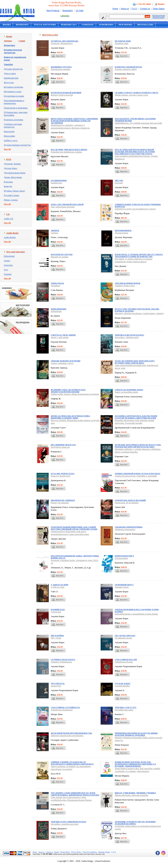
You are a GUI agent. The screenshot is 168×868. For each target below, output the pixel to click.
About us (125, 9)
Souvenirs (8, 265)
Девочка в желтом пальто (129, 335)
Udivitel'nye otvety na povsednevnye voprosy (135, 209)
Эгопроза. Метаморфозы (64, 41)
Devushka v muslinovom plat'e (65, 824)
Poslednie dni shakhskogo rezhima (66, 152)
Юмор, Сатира (11, 200)
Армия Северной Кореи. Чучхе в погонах (138, 474)
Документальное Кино (15, 173)
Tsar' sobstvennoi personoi (63, 207)
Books (7, 25)
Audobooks (106, 25)
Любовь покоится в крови (66, 361)
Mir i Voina (56, 638)
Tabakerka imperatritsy (125, 529)
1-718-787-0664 (144, 4)
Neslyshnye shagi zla (60, 447)
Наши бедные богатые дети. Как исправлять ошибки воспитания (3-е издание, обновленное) (135, 764)
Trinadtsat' (56, 286)
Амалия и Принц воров (128, 283)
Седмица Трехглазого (63, 659)
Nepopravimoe (121, 233)
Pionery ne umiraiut (60, 503)
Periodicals (69, 25)
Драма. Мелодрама (13, 177)
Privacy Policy (76, 852)
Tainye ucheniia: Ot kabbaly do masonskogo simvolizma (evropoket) (71, 768)
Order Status (159, 9)
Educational (9, 256)
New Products (53, 11)
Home (115, 9)
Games (7, 261)
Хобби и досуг (11, 140)
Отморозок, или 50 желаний (130, 500)
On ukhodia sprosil (123, 638)
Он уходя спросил (125, 636)
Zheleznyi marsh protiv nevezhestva (67, 735)
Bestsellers (68, 11)
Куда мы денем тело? (63, 474)
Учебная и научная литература (13, 125)
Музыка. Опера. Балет (14, 191)
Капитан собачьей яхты (128, 67)
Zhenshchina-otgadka (60, 69)
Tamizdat (88, 25)
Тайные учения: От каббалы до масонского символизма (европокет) (72, 763)
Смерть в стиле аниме (63, 335)
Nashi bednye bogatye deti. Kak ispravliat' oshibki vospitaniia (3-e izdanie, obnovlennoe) (138, 770)
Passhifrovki (56, 183)
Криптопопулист (125, 556)
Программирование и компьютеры (14, 102)
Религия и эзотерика (14, 120)
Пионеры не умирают (63, 500)
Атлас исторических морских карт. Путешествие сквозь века (135, 362)
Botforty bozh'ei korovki (62, 95)
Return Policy (65, 852)
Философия (9, 136)
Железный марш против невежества (71, 733)
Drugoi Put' (56, 686)
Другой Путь (58, 683)
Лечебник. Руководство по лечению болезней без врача (135, 823)
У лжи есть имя (59, 585)
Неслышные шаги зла (63, 445)
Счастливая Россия (126, 659)
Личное (55, 230)
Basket (161, 4)
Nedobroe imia (122, 43)
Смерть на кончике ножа (129, 390)
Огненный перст (124, 585)
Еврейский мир (11, 78)
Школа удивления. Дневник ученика (135, 793)
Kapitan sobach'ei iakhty (126, 69)
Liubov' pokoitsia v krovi (62, 363)
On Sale (80, 11)
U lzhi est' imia (58, 587)
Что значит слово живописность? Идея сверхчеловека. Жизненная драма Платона (75, 794)
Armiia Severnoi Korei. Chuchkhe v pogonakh (136, 476)
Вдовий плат (58, 609)
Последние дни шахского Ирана (69, 149)
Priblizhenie (56, 311)
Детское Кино (10, 168)
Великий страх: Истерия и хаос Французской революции (68, 391)
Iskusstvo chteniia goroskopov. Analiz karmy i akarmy (139, 313)
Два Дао (119, 180)
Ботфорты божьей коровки (66, 93)
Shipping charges (104, 852)
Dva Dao (119, 183)
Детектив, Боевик (12, 164)
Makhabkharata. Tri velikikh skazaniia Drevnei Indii (138, 123)
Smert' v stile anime (60, 337)
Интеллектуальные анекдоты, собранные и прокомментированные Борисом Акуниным (74, 121)
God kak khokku (122, 686)
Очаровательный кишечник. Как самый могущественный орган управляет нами (74, 528)
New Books (125, 25)
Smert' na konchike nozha (126, 392)
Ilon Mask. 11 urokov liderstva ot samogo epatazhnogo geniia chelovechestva (134, 260)
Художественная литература (17, 145)
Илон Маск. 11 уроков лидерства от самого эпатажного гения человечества (139, 255)
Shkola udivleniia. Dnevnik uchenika (132, 795)
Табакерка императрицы (129, 527)
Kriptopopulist (121, 558)
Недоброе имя (123, 41)
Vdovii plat (56, 612)
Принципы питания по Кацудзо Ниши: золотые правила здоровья (136, 734)
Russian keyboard (159, 16)
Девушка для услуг (126, 707)
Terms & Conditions (90, 852)
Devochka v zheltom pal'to (127, 337)
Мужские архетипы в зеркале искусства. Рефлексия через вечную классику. (138, 446)
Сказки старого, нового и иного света (137, 93)
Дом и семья (10, 73)
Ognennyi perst (122, 587)
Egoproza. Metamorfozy (62, 43)
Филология (9, 131)
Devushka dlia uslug (124, 710)
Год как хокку (123, 683)
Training (8, 274)
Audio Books (10, 237)
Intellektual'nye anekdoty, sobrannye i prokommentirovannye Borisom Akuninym (70, 126)
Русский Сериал (12, 195)
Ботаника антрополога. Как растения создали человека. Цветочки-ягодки (136, 417)
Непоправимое (123, 230)
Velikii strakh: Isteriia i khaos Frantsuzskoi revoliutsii (75, 394)
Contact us (145, 9)
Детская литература (13, 69)
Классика (8, 182)
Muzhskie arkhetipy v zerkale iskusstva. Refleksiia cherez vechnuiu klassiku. (138, 450)
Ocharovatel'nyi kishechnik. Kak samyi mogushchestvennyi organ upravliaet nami (70, 533)
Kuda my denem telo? (61, 476)
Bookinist (22, 25)
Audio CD (8, 219)
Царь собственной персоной (67, 204)
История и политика (13, 87)
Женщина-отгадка (61, 67)
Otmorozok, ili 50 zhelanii (127, 503)
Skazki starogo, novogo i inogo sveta (131, 95)
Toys (6, 270)
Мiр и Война (57, 636)
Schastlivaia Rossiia (124, 662)
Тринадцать (57, 283)
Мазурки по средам (62, 254)
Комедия (8, 186)
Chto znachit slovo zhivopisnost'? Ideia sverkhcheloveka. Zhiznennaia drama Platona (71, 799)
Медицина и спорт (13, 91)
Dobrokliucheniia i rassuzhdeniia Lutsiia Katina (136, 614)
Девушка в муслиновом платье (68, 822)
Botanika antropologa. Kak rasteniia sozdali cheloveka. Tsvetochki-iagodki (135, 422)
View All (7, 149)
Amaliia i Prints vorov (125, 286)
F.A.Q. (134, 9)
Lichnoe (54, 233)
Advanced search (158, 17)
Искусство (9, 82)
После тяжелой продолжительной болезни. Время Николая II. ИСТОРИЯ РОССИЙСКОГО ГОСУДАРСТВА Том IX (135, 152)
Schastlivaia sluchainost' (62, 710)
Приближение (59, 309)
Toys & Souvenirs (45, 25)
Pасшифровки (59, 180)
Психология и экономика (16, 108)
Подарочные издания (14, 96)
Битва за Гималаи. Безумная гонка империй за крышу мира (70, 417)
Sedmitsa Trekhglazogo (61, 662)
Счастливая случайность (65, 707)
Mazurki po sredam (59, 257)
